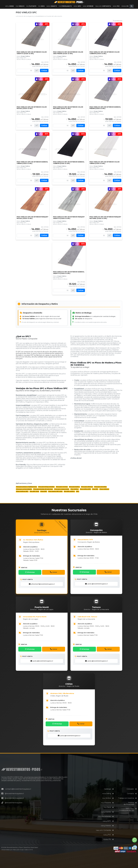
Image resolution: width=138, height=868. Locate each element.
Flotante (106, 799)
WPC (107, 817)
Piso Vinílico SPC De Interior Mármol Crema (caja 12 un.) (32, 163)
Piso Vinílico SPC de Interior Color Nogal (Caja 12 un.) (32, 108)
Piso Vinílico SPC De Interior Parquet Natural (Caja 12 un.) (105, 218)
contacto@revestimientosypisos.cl (18, 785)
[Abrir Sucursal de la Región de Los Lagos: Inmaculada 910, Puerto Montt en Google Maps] (44, 616)
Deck (107, 803)
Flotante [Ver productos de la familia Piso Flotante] (31, 6)
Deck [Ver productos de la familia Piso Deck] (41, 6)
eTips (15, 846)
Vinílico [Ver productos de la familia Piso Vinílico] (20, 6)
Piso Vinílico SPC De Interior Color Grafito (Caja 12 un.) (32, 53)
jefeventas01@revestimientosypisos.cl (42, 584)
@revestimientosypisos (14, 799)
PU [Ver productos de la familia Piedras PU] (125, 6)
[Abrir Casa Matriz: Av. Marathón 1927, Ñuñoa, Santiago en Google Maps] (44, 541)
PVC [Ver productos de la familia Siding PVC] (116, 6)
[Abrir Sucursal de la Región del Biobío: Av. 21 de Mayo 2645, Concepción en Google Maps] (99, 540)
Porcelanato (105, 813)
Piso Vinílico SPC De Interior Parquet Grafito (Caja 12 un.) (69, 218)
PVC (107, 831)
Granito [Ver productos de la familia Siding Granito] (52, 6)
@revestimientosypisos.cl (14, 790)
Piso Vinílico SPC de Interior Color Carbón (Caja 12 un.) (104, 53)
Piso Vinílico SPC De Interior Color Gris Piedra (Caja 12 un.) (68, 53)
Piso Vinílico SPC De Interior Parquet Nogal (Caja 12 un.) (32, 218)
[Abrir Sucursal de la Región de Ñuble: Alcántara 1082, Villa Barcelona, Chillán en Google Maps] (71, 692)
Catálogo (108, 785)
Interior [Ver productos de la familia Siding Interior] (88, 6)
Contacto (131, 790)
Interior (106, 822)
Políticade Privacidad (129, 800)
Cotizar (44, 71)
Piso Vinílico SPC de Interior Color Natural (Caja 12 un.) (68, 108)
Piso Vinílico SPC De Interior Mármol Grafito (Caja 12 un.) (69, 273)
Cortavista (103, 826)
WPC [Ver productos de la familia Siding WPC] (77, 6)
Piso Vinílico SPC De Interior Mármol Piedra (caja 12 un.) (105, 108)
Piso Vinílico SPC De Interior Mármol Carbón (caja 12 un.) (69, 163)
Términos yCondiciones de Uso (127, 806)
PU (107, 836)
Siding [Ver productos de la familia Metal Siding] (10, 6)
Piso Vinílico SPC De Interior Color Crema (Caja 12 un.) (104, 163)
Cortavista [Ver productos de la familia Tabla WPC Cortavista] (103, 6)
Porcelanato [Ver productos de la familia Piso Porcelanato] (65, 6)
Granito (106, 808)
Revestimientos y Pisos (15, 844)
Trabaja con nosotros (126, 794)
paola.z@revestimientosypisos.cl (96, 583)
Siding (107, 790)
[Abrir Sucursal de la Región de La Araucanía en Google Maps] (99, 616)
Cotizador (130, 785)
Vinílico (107, 794)
